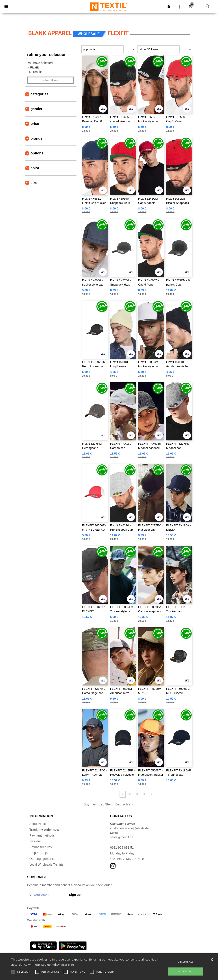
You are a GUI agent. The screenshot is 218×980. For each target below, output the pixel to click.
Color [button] (35, 168)
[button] (169, 6)
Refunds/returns (41, 847)
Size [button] (34, 183)
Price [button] (35, 124)
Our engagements (42, 859)
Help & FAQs (38, 853)
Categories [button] (39, 94)
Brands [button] (36, 138)
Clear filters (50, 80)
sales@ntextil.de (122, 837)
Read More (68, 965)
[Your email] (47, 895)
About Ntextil (38, 824)
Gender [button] (36, 109)
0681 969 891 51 (122, 848)
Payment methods (42, 835)
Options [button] (37, 153)
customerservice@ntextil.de (129, 828)
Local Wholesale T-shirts (46, 865)
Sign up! (75, 895)
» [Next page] (151, 794)
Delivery (35, 841)
